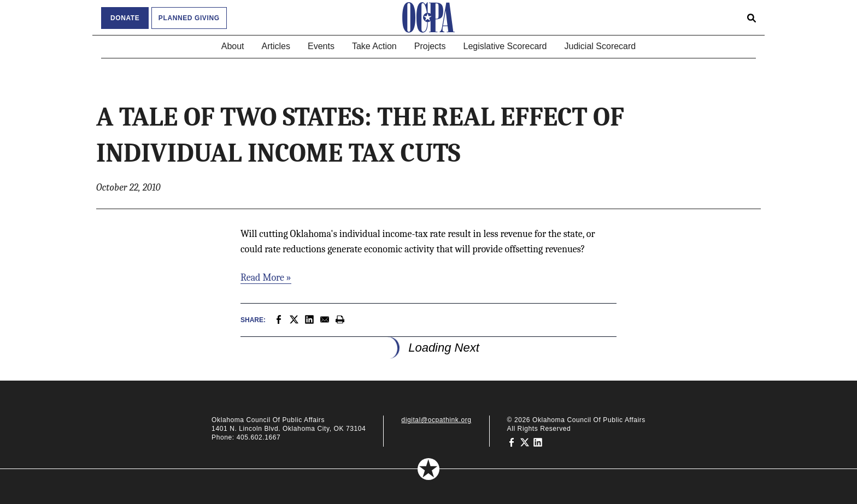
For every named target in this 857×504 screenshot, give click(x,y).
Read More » (266, 278)
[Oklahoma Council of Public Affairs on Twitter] (525, 442)
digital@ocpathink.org (436, 420)
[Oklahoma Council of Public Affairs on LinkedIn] (538, 442)
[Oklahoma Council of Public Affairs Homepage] (428, 17)
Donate (125, 18)
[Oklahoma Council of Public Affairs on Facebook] (512, 442)
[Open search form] (752, 17)
